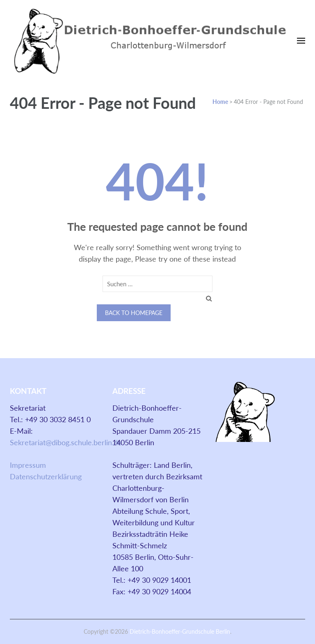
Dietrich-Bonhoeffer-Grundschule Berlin (180, 631)
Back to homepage (134, 313)
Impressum (28, 465)
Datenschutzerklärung (46, 476)
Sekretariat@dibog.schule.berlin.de (66, 442)
